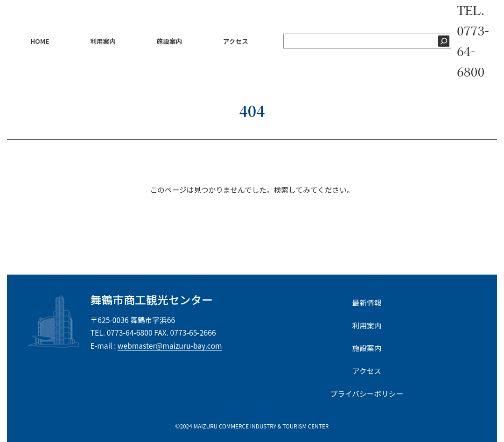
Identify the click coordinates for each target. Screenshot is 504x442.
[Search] (351, 219)
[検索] (444, 41)
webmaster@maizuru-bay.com (170, 345)
